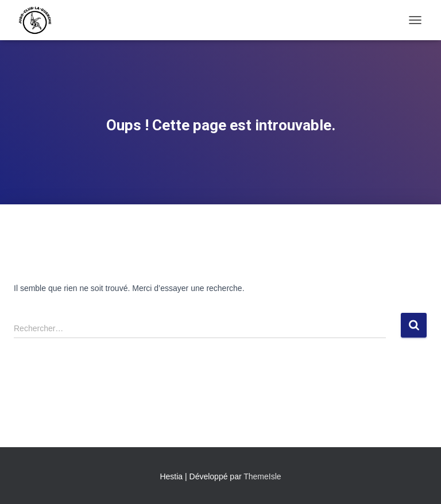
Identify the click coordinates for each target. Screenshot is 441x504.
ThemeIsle (262, 476)
